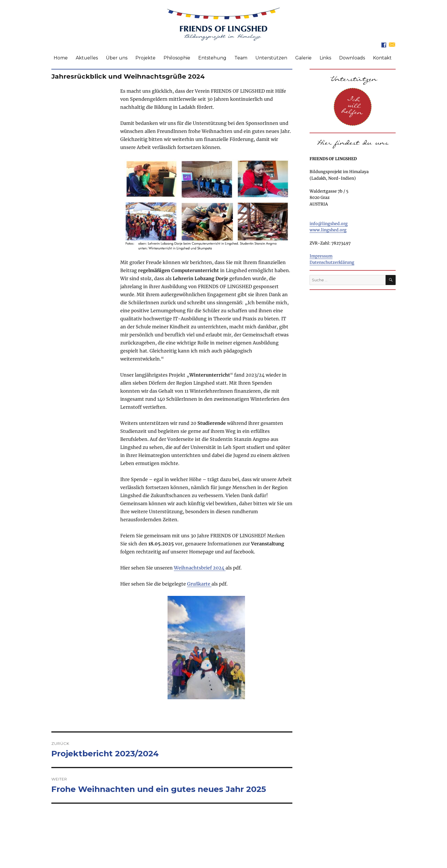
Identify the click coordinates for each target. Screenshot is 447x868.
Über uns (117, 58)
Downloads (352, 58)
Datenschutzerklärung (332, 262)
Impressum (321, 256)
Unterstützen (271, 58)
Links (325, 58)
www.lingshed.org (328, 230)
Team (241, 58)
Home (61, 58)
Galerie (303, 58)
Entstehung (212, 58)
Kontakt (382, 58)
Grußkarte (199, 584)
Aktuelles (87, 58)
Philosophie (177, 58)
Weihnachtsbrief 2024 (200, 568)
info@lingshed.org (329, 224)
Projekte (145, 58)
